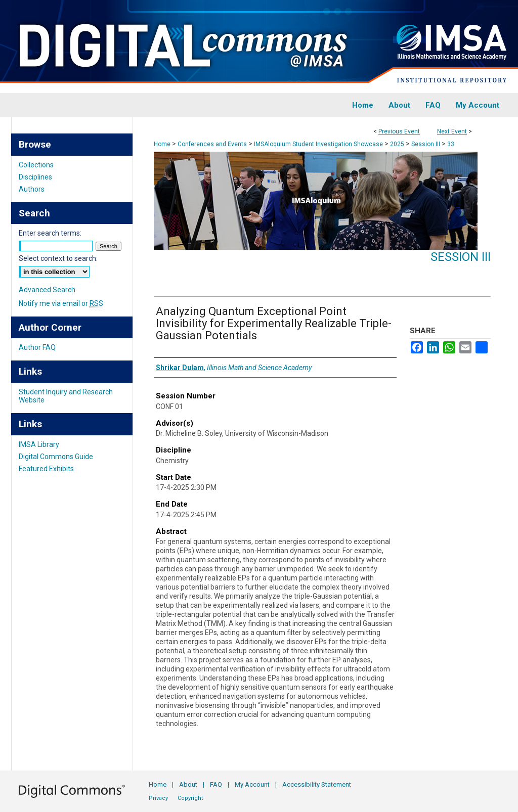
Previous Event (399, 131)
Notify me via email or (61, 303)
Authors (32, 189)
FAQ (216, 784)
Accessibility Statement (317, 784)
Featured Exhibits (46, 469)
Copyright (190, 798)
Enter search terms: (50, 233)
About (188, 784)
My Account (252, 784)
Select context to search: (58, 258)
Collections (36, 165)
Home (162, 144)
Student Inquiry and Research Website (66, 396)
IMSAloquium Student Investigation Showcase (319, 144)
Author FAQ (37, 347)
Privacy (158, 798)
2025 (398, 144)
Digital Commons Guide (56, 457)
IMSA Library (39, 444)
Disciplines (35, 177)
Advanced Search (47, 290)
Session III (426, 144)
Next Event (452, 131)
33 (451, 144)
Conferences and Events (213, 144)
